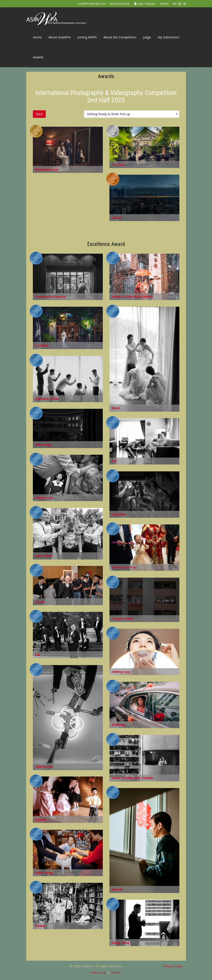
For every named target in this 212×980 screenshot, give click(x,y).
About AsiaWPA (60, 37)
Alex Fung (43, 445)
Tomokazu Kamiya (50, 296)
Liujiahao (119, 514)
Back (39, 114)
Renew (164, 4)
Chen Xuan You (124, 567)
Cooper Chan (122, 618)
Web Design (99, 973)
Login (140, 4)
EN (175, 4)
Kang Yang (121, 942)
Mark (116, 408)
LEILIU (117, 217)
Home (37, 37)
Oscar (40, 602)
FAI (114, 461)
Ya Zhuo (118, 164)
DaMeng (119, 725)
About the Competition (120, 37)
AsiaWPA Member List (92, 4)
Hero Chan (44, 556)
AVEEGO (116, 973)
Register (151, 4)
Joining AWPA (87, 37)
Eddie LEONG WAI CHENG (132, 296)
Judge (147, 37)
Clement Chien (47, 399)
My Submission (168, 37)
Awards (38, 57)
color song (44, 873)
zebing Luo (44, 498)
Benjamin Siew (47, 169)
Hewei (40, 926)
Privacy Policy (173, 966)
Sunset (41, 819)
